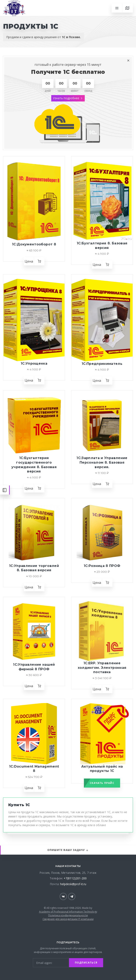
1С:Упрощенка (34, 363)
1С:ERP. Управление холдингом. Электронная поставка (102, 668)
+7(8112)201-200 (75, 878)
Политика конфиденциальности (68, 915)
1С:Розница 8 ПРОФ (102, 566)
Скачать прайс (102, 783)
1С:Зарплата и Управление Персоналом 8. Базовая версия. (102, 462)
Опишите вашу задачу (68, 850)
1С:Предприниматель (102, 364)
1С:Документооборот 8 (34, 244)
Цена (29, 261)
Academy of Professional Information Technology (68, 912)
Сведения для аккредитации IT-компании (68, 919)
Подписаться (86, 963)
